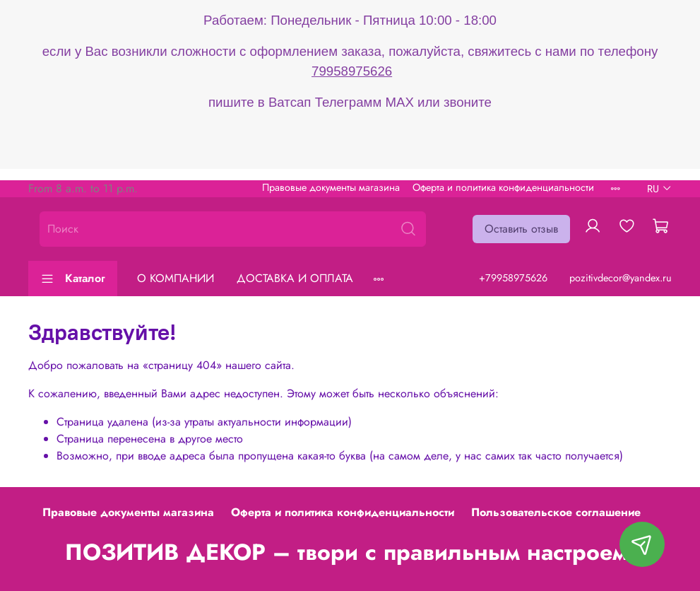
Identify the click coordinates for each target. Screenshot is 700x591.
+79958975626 (513, 278)
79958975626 (352, 71)
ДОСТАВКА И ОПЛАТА (295, 278)
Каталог (73, 278)
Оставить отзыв (521, 229)
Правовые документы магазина (331, 187)
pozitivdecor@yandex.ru (621, 278)
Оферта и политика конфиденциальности (503, 187)
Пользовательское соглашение (556, 512)
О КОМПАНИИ (176, 278)
